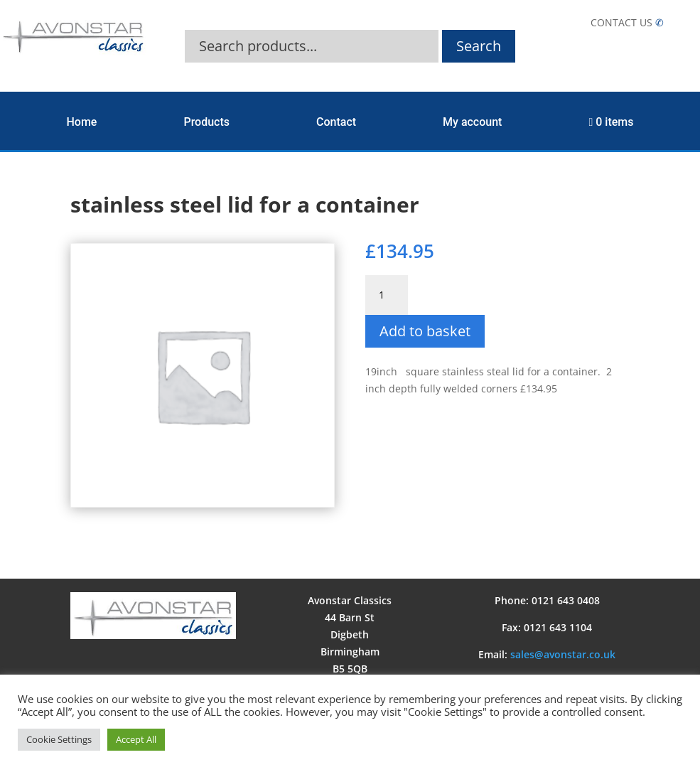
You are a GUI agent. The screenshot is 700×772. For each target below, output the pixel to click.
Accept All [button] (136, 739)
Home (82, 122)
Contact (336, 122)
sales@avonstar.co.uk (563, 654)
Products (206, 122)
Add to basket (425, 331)
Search (479, 46)
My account (472, 122)
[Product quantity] (387, 295)
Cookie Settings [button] (59, 739)
